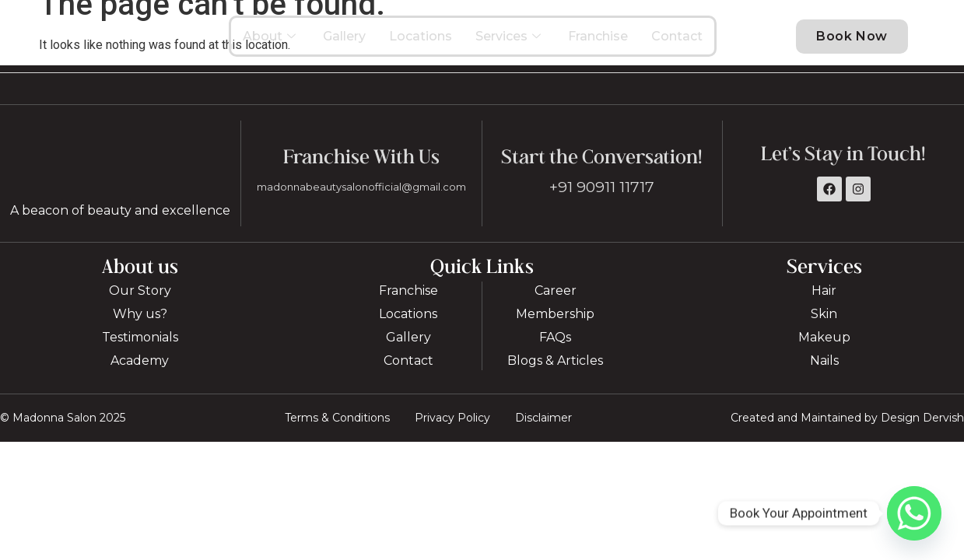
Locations (421, 42)
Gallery (344, 42)
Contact (677, 42)
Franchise (598, 42)
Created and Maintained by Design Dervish (847, 432)
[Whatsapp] (914, 513)
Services (510, 42)
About (271, 42)
